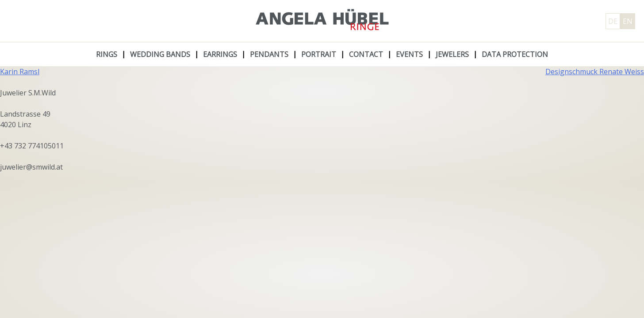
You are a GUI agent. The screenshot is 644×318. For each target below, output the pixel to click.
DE (613, 21)
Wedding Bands (160, 54)
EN (628, 21)
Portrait (319, 54)
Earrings (220, 54)
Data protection (515, 54)
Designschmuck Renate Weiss (595, 72)
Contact (366, 54)
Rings (107, 54)
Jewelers (452, 54)
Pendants (269, 54)
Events (409, 54)
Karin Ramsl (20, 72)
